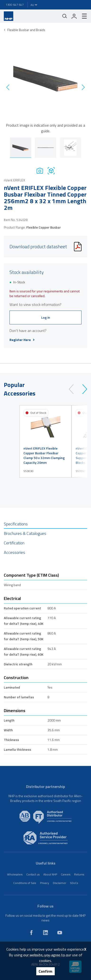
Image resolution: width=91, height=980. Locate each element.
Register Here (22, 340)
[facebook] (31, 933)
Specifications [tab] (16, 524)
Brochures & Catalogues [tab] (25, 533)
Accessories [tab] (14, 552)
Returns (79, 874)
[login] (74, 16)
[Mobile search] (65, 16)
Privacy (45, 883)
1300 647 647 (15, 5)
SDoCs (74, 883)
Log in (46, 317)
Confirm (45, 971)
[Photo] (40, 171)
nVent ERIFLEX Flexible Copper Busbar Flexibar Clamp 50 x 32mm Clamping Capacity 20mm (44, 455)
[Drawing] (51, 171)
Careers (66, 874)
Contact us (33, 874)
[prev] (73, 389)
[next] (83, 389)
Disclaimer (59, 883)
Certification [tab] (14, 543)
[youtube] (60, 933)
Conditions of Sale (25, 883)
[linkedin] (45, 933)
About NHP (50, 874)
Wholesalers (15, 874)
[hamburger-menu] (82, 16)
